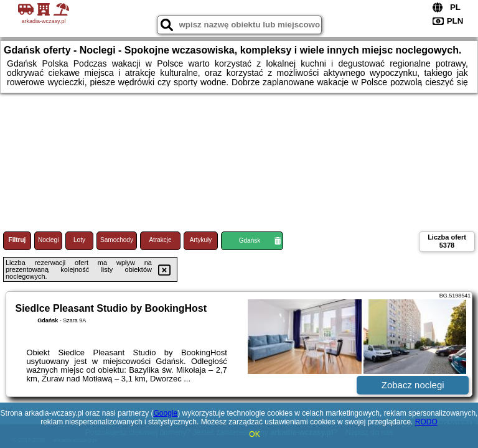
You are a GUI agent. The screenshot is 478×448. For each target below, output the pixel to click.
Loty (79, 240)
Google (165, 413)
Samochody (117, 240)
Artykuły (201, 240)
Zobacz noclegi (413, 385)
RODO (426, 422)
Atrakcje (160, 240)
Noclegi (48, 240)
